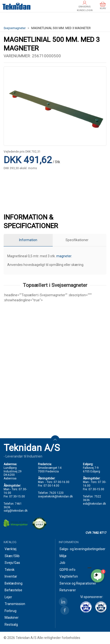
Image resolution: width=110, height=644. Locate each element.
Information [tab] (28, 240)
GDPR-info (67, 570)
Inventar (11, 576)
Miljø (63, 556)
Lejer (8, 597)
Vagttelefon (69, 576)
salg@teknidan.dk (16, 511)
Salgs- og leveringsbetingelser (82, 549)
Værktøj (11, 549)
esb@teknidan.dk (94, 504)
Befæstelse (13, 590)
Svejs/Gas (12, 563)
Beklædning (14, 583)
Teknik (10, 570)
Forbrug (11, 611)
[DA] (17, 6)
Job (62, 563)
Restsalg (11, 625)
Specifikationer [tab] (77, 240)
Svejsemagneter (15, 28)
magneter (64, 256)
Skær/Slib (12, 556)
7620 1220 (56, 493)
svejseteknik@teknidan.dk (55, 496)
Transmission (15, 604)
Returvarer (68, 590)
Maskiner (12, 618)
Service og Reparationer (78, 583)
